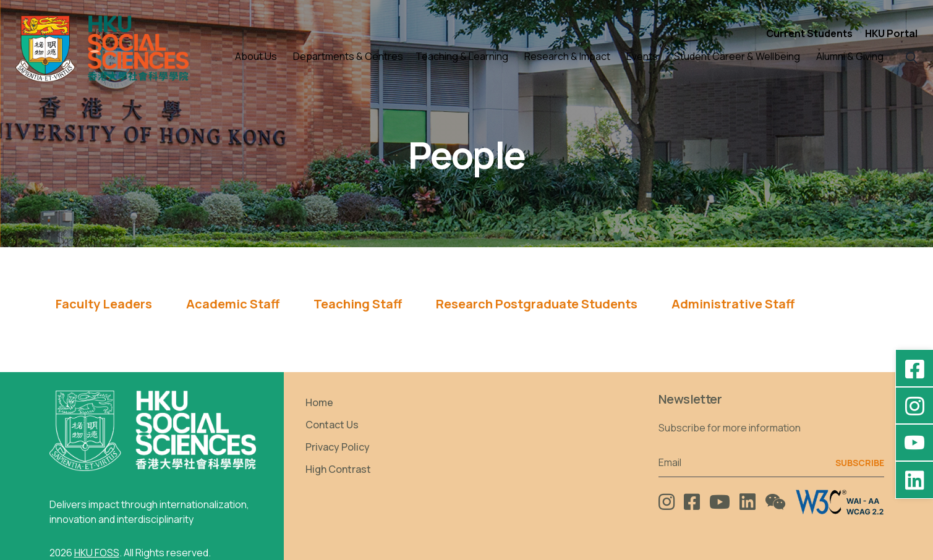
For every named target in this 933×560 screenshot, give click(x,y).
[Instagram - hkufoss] (914, 405)
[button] (912, 57)
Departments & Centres (348, 56)
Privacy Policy (338, 447)
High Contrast (338, 469)
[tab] (104, 308)
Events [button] (642, 56)
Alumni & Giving (850, 56)
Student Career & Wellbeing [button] (737, 56)
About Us (256, 56)
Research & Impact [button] (567, 56)
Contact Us (332, 425)
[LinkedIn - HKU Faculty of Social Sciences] (914, 480)
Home (319, 402)
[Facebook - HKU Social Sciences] (914, 368)
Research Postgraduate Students (537, 304)
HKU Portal (891, 33)
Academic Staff (233, 304)
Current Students (809, 33)
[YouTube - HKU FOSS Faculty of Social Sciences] (914, 443)
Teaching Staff (358, 304)
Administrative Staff (733, 304)
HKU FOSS (97, 553)
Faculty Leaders (104, 304)
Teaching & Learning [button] (462, 56)
